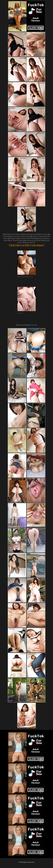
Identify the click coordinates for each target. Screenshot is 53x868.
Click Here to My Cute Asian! (26, 245)
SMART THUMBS (31, 728)
